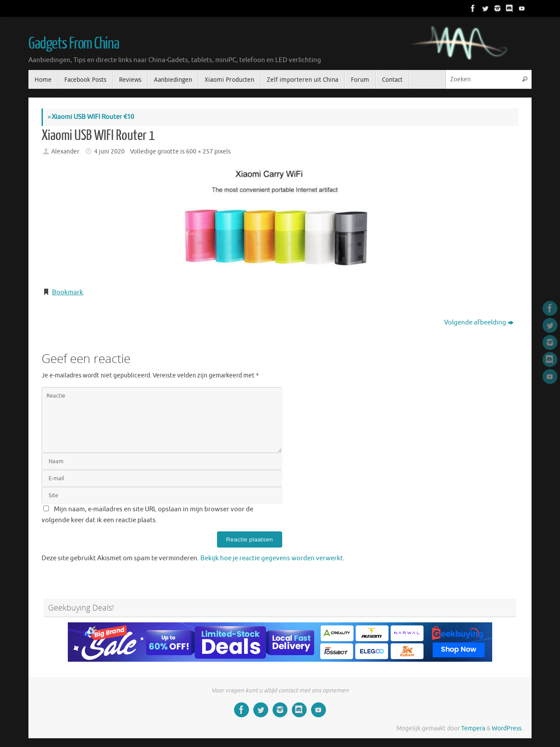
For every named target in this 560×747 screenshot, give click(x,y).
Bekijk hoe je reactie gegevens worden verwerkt (272, 558)
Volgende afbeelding (479, 323)
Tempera (473, 728)
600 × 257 (199, 152)
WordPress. (507, 728)
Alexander (65, 152)
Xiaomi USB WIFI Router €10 (91, 117)
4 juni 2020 (109, 152)
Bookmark (68, 292)
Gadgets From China (73, 44)
